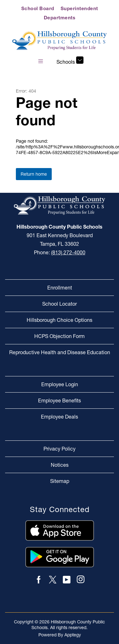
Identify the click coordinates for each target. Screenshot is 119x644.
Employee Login (60, 384)
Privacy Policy (60, 449)
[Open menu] (41, 61)
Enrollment (60, 288)
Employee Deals (60, 417)
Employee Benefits (60, 400)
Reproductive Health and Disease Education (60, 352)
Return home (34, 174)
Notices (60, 465)
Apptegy (73, 635)
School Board (38, 8)
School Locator (60, 304)
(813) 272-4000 (68, 252)
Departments (60, 18)
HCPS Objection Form (60, 336)
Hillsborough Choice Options (60, 320)
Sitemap (60, 481)
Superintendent (79, 8)
